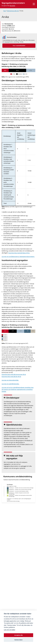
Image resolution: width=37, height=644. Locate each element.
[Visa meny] (34, 4)
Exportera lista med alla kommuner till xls (14, 374)
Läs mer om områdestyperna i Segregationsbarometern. (18, 257)
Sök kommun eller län (13, 11)
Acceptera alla (19, 635)
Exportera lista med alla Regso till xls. (19, 253)
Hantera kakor (18, 640)
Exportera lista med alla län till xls (11, 377)
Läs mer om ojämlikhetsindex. (10, 384)
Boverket (12, 6)
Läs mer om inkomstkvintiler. (10, 380)
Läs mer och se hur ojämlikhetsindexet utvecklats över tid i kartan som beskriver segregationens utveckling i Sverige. (18, 389)
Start (5, 11)
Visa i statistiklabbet (19, 46)
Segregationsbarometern (13, 3)
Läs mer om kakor (10, 630)
